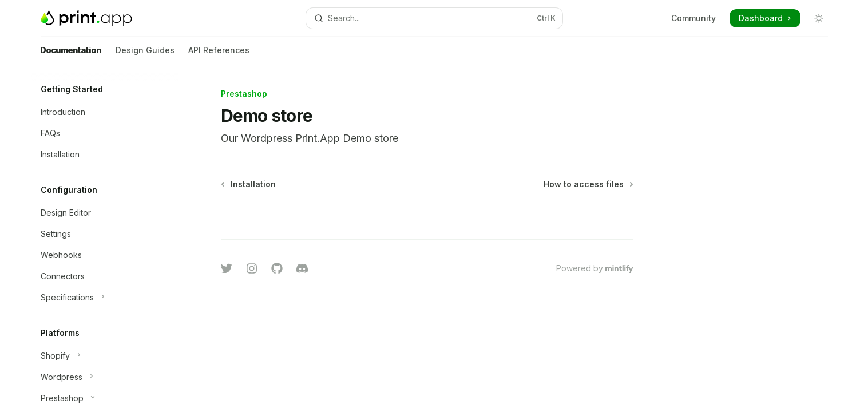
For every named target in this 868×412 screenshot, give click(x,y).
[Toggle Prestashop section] (105, 398)
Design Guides (145, 55)
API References (219, 55)
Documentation (71, 55)
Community (693, 18)
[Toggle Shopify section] (105, 356)
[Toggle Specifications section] (105, 298)
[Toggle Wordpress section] (105, 377)
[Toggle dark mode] (819, 18)
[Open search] (434, 18)
